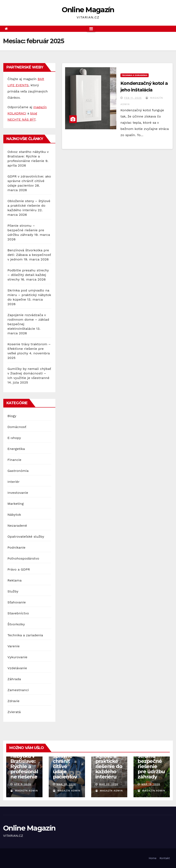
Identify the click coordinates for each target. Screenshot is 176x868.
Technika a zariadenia (25, 635)
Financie (14, 460)
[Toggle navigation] (91, 29)
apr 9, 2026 (23, 784)
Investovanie (18, 493)
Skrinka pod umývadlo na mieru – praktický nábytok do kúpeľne (29, 295)
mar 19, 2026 (151, 784)
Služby (13, 591)
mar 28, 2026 (66, 784)
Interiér (14, 482)
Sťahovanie (17, 602)
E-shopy (14, 438)
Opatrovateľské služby (26, 537)
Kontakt (165, 858)
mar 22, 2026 (109, 784)
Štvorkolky (16, 624)
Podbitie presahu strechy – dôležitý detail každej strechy (28, 275)
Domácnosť (17, 427)
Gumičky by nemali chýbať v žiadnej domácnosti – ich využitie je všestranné (29, 373)
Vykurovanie (17, 657)
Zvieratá (14, 712)
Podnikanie (16, 547)
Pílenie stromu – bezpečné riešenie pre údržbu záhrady (26, 230)
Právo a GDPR (19, 569)
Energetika (16, 449)
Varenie (14, 646)
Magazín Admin (24, 791)
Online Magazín (88, 10)
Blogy (12, 416)
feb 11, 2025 (133, 98)
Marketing (16, 504)
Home (152, 858)
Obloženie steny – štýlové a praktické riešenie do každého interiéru (29, 206)
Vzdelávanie (17, 668)
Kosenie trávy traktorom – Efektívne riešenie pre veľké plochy (29, 349)
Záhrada (14, 679)
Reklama (15, 580)
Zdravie (13, 701)
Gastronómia (18, 471)
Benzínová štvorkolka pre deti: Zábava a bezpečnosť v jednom (29, 255)
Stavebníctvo (18, 613)
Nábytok (14, 515)
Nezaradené (17, 526)
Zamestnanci (18, 690)
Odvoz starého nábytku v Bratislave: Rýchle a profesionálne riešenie (28, 156)
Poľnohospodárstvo (23, 558)
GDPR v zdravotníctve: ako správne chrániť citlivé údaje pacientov (29, 181)
